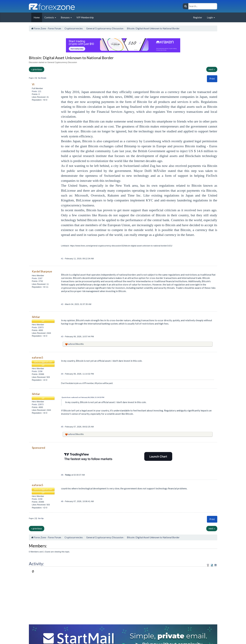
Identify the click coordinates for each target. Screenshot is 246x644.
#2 (62, 304)
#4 (62, 374)
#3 (62, 337)
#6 (62, 475)
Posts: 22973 (38, 327)
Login (211, 17)
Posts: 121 (37, 91)
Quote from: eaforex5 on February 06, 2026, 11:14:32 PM (83, 397)
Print (212, 79)
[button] (212, 79)
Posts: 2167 (37, 278)
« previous (37, 69)
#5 (62, 427)
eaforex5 (72, 344)
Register (198, 17)
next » (212, 69)
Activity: (36, 564)
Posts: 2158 (37, 371)
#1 (62, 259)
